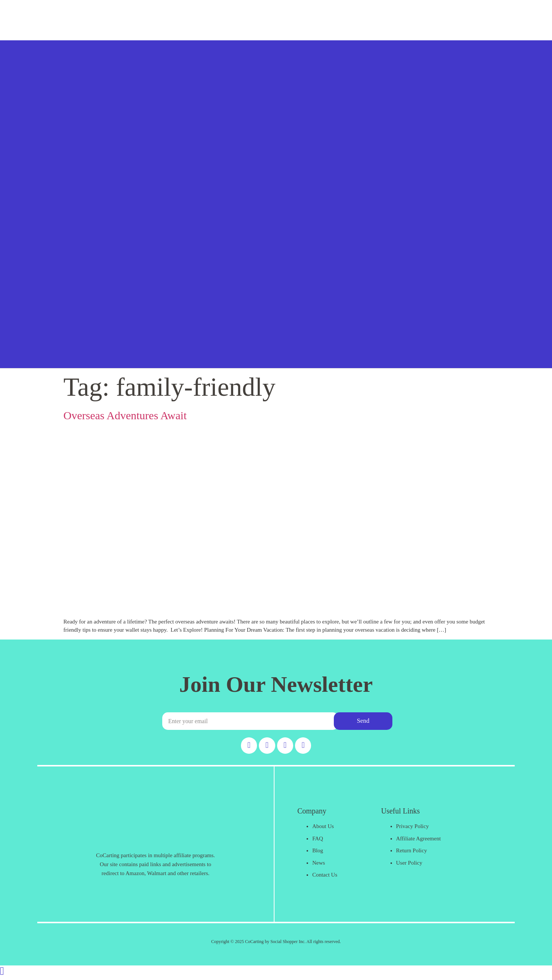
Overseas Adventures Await (125, 415)
